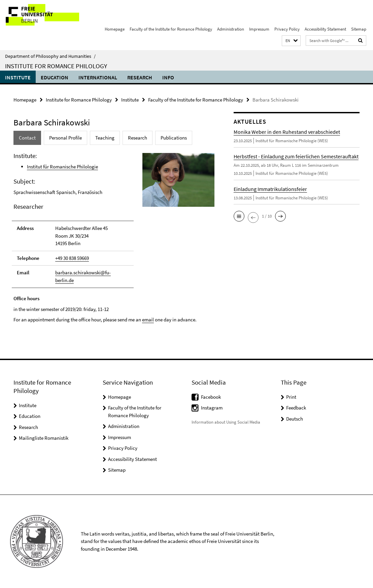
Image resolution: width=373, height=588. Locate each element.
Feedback (296, 408)
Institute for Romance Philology (56, 66)
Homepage (115, 29)
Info (168, 77)
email (148, 320)
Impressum (259, 29)
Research (140, 77)
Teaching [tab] (105, 138)
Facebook (211, 397)
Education (55, 77)
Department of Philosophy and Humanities (50, 56)
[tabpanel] (112, 238)
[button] (291, 41)
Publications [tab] (174, 138)
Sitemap (359, 29)
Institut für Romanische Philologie (62, 167)
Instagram (212, 408)
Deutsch (295, 419)
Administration (231, 29)
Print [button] (291, 397)
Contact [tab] (27, 138)
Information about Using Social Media (226, 422)
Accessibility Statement (325, 29)
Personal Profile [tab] (65, 138)
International (98, 77)
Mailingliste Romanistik (44, 438)
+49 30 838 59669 (72, 258)
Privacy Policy (287, 29)
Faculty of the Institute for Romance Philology (171, 29)
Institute (18, 77)
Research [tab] (138, 138)
